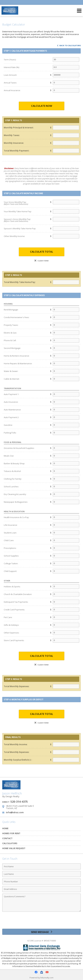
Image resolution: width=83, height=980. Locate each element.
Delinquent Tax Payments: (16, 602)
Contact (7, 838)
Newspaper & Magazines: (16, 502)
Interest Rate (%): (12, 67)
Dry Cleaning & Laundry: (15, 494)
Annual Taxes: (10, 83)
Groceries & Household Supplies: (19, 448)
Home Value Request (14, 848)
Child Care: (9, 540)
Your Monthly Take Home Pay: (18, 211)
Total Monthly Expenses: (17, 686)
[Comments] (41, 903)
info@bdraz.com (15, 812)
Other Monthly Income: (14, 236)
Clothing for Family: (13, 479)
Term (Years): (10, 60)
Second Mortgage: (12, 348)
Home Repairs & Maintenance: (18, 363)
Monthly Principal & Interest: (19, 128)
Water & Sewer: (11, 371)
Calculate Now (42, 106)
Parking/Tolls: (10, 433)
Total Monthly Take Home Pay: (20, 282)
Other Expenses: (12, 633)
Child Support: (10, 571)
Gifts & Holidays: (11, 625)
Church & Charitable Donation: (18, 594)
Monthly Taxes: (12, 135)
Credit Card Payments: (14, 610)
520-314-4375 (19, 802)
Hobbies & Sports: (12, 587)
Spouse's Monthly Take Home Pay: (20, 228)
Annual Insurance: (12, 90)
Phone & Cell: (10, 340)
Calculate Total (42, 252)
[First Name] (41, 866)
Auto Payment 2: (11, 417)
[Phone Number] (41, 882)
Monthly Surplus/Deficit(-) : (18, 760)
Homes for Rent (11, 833)
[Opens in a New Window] (36, 972)
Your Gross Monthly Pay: (25, 203)
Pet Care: (8, 617)
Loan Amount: (10, 75)
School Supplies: (11, 556)
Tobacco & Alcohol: (12, 471)
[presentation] (42, 921)
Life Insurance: (11, 525)
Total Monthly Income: (16, 744)
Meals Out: (9, 456)
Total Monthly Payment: (17, 151)
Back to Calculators (69, 45)
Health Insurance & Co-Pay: (16, 517)
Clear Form (41, 261)
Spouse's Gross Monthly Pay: (25, 220)
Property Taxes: (11, 325)
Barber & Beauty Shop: (14, 463)
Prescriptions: (10, 548)
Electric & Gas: (10, 333)
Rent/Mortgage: (11, 310)
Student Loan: (10, 533)
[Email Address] (41, 889)
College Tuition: (11, 563)
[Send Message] (41, 932)
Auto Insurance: (11, 402)
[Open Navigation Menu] (79, 11)
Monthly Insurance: (14, 143)
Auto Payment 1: (11, 394)
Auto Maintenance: (12, 410)
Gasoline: (8, 425)
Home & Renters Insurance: (17, 356)
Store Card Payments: (14, 640)
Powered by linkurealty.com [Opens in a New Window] (41, 978)
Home (5, 828)
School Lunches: (11, 487)
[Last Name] (41, 874)
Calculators (10, 843)
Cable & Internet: (12, 379)
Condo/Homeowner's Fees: (17, 317)
